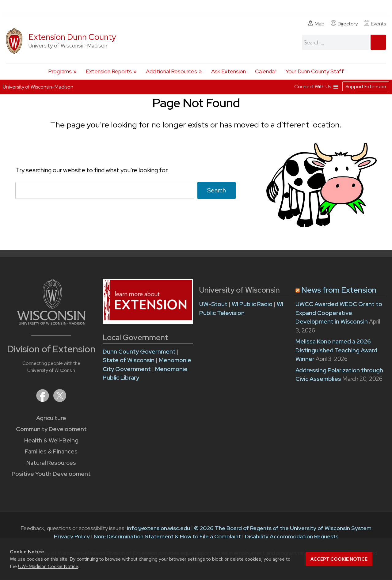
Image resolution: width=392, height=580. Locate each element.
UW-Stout (213, 304)
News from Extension (339, 290)
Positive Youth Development (51, 474)
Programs (60, 71)
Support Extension (366, 87)
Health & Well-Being (51, 440)
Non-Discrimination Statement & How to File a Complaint (167, 536)
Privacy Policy (72, 536)
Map (316, 24)
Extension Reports (109, 71)
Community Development (51, 429)
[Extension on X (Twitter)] (60, 400)
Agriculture (51, 418)
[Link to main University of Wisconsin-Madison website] (51, 323)
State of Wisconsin (129, 360)
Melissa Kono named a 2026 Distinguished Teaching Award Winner (336, 350)
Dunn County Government (139, 352)
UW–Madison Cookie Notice (48, 566)
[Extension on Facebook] (43, 400)
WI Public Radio (252, 304)
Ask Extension (228, 71)
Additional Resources (171, 71)
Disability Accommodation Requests (292, 536)
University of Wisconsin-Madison (38, 87)
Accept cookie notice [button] (339, 559)
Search (217, 190)
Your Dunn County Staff (315, 71)
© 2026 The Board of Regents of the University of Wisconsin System (283, 528)
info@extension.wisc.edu (158, 528)
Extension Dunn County (72, 37)
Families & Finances (51, 451)
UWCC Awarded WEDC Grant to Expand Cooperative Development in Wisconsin (339, 313)
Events (375, 24)
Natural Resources (51, 463)
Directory (344, 24)
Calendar (266, 71)
